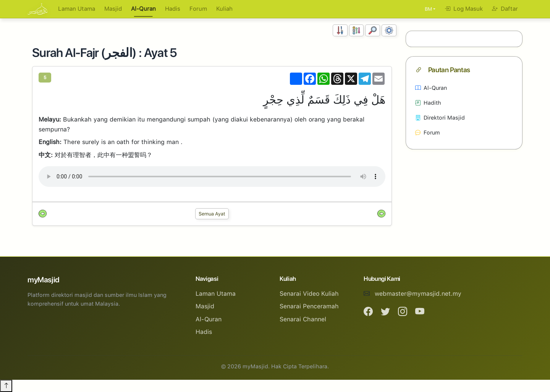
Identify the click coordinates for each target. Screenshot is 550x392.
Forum (198, 9)
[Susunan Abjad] (357, 30)
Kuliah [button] (224, 9)
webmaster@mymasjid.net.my (418, 294)
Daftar (505, 9)
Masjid (113, 9)
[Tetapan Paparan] (389, 30)
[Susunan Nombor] (340, 30)
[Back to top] (6, 386)
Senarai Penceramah (309, 306)
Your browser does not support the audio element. (212, 177)
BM (428, 9)
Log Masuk (464, 9)
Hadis (173, 9)
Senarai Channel (303, 319)
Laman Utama (77, 9)
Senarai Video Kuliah (309, 294)
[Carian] (373, 30)
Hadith (428, 103)
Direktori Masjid (440, 117)
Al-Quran (143, 9)
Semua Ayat (212, 214)
